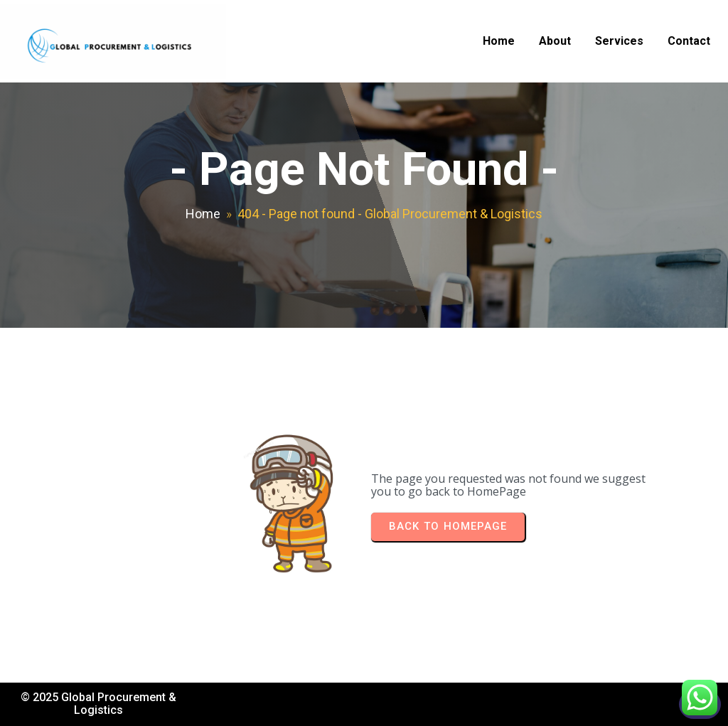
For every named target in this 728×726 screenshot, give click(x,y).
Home (203, 214)
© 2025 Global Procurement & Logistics (98, 704)
